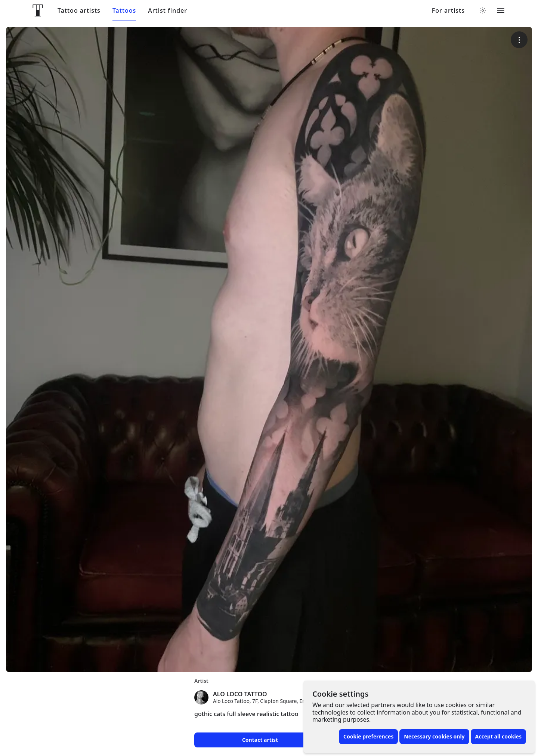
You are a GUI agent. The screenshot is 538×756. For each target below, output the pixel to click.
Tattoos (124, 11)
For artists (448, 11)
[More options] (519, 40)
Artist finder (168, 11)
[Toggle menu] (501, 10)
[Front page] (38, 10)
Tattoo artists (79, 11)
